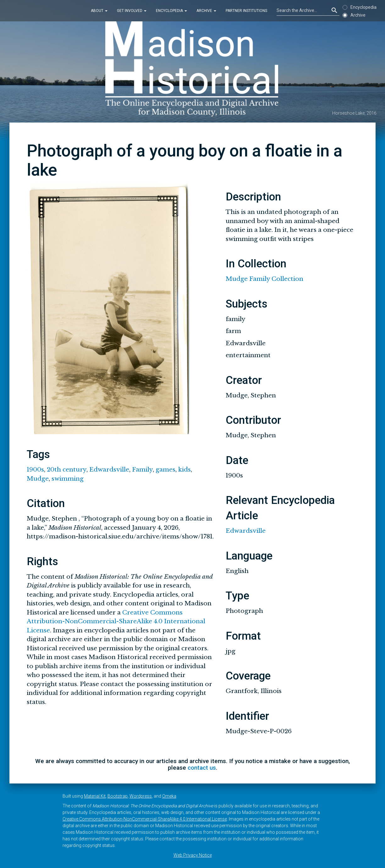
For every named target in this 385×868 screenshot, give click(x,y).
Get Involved (132, 11)
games (165, 469)
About (99, 11)
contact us (202, 768)
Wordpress (141, 796)
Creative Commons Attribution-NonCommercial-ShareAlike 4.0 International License (116, 621)
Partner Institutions (246, 11)
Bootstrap (118, 796)
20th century (67, 469)
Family (142, 469)
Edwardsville (109, 469)
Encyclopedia (171, 11)
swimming (68, 479)
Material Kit (95, 796)
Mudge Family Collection (264, 279)
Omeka (169, 796)
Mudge (38, 479)
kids (184, 469)
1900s (35, 469)
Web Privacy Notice (193, 855)
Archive (206, 11)
